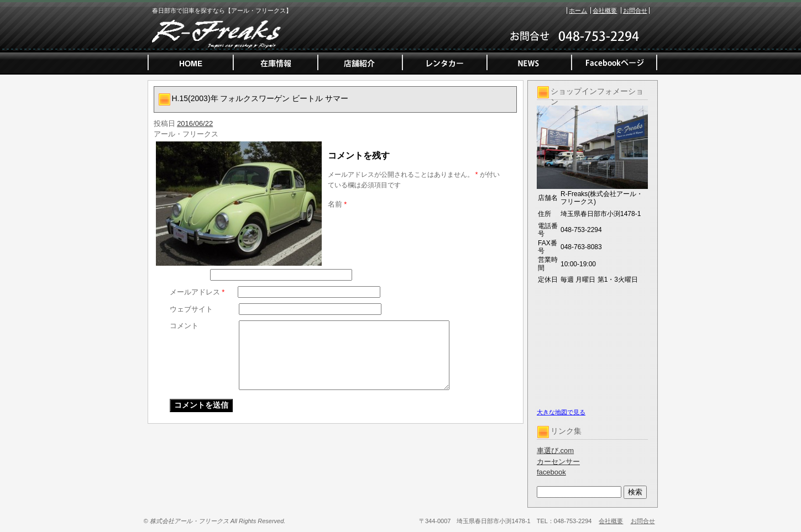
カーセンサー (558, 462)
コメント (184, 326)
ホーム (578, 10)
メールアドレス (197, 292)
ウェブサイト (191, 309)
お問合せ (635, 10)
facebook (551, 472)
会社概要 (605, 10)
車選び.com (555, 451)
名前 (337, 204)
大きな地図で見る (561, 412)
